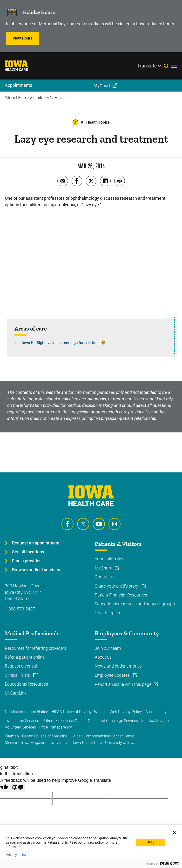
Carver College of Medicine (45, 736)
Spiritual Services (156, 721)
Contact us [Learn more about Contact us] (105, 577)
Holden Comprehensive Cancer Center (103, 736)
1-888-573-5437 (20, 609)
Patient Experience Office (63, 721)
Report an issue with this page (123, 684)
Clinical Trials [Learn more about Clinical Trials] (18, 675)
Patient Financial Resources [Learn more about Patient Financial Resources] (121, 595)
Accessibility (156, 712)
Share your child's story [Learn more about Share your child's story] (117, 586)
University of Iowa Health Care (76, 743)
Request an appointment (36, 543)
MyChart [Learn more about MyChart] (104, 568)
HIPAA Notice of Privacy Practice (79, 712)
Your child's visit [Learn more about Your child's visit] (110, 559)
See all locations (28, 552)
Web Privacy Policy (126, 712)
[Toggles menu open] (174, 66)
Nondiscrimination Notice (26, 712)
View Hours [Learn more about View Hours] (22, 38)
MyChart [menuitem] (102, 86)
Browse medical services (36, 570)
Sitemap (12, 736)
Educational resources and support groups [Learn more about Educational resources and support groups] (135, 604)
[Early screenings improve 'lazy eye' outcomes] (91, 261)
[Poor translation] (18, 788)
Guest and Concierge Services (113, 721)
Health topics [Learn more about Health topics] (107, 613)
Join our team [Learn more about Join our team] (108, 648)
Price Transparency (56, 727)
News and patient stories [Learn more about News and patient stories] (118, 666)
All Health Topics (91, 122)
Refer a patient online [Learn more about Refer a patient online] (25, 657)
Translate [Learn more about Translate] (147, 66)
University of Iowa (120, 743)
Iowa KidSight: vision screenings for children (60, 343)
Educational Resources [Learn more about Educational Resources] (26, 684)
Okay (150, 842)
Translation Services (22, 721)
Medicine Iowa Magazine (26, 743)
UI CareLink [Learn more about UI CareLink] (16, 693)
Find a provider (26, 561)
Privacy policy (16, 855)
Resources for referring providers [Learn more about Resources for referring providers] (36, 648)
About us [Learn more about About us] (103, 657)
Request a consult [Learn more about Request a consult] (22, 666)
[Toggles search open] (168, 66)
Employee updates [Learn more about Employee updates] (113, 675)
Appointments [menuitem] (18, 85)
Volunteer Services (20, 727)
